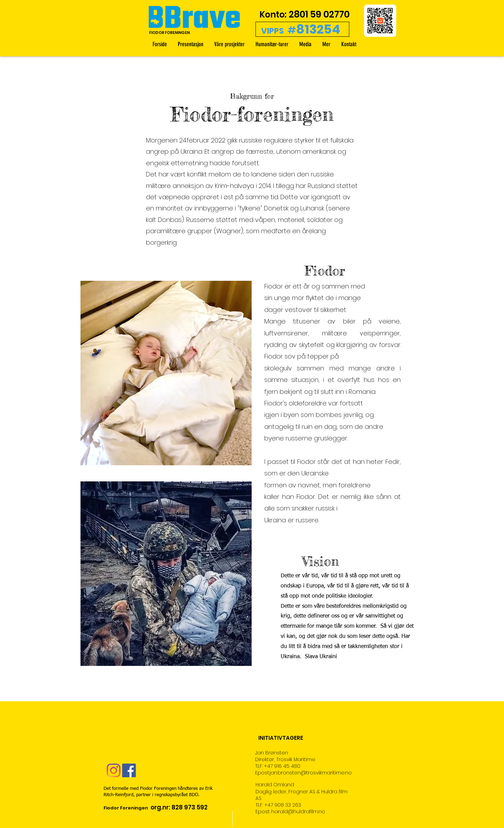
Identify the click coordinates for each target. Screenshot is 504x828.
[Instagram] (114, 770)
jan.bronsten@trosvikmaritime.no (311, 773)
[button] (326, 44)
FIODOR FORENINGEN (169, 33)
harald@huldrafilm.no (298, 812)
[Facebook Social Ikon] (129, 770)
